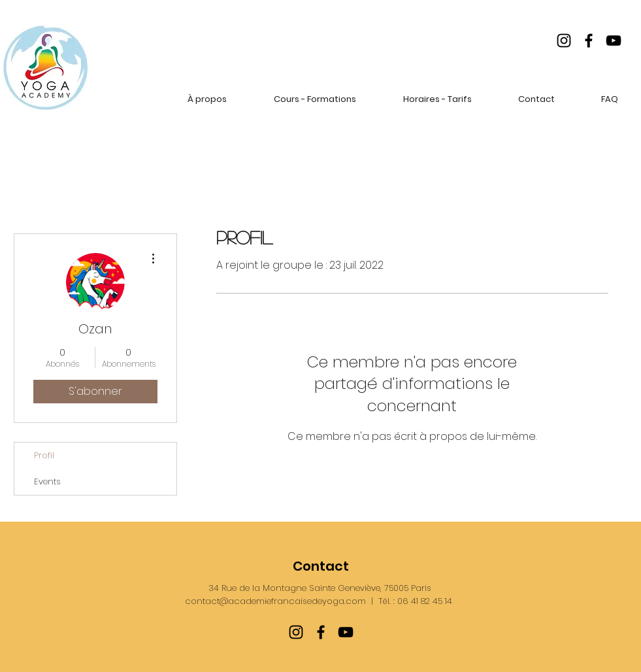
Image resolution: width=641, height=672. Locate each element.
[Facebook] (589, 41)
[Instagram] (564, 41)
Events (47, 481)
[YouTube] (614, 41)
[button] (207, 99)
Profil (44, 455)
